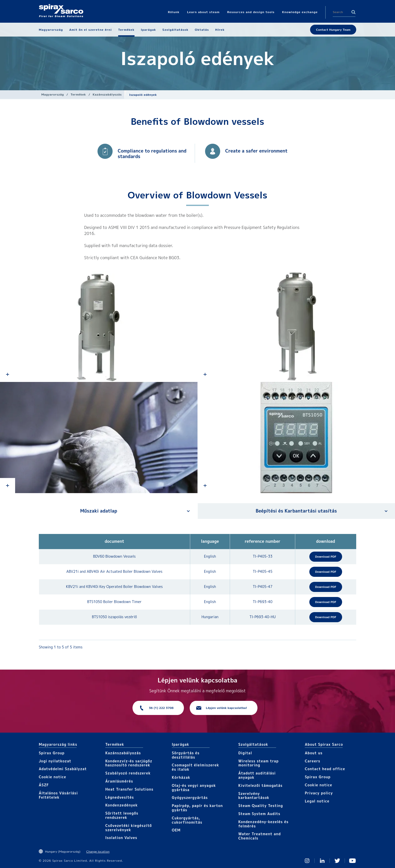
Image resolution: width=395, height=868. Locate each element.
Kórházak (181, 777)
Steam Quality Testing (261, 806)
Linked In (322, 861)
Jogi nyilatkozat (55, 761)
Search (353, 12)
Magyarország (53, 94)
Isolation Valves (121, 838)
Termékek (78, 94)
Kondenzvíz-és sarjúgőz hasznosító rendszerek (129, 763)
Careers (312, 761)
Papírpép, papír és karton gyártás (197, 808)
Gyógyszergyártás (190, 798)
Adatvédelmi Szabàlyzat (63, 769)
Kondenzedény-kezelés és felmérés (263, 824)
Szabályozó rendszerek (128, 773)
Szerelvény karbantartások (254, 796)
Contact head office (325, 769)
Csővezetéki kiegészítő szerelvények (129, 828)
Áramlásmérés (119, 781)
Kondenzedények (122, 805)
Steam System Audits (259, 814)
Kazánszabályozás (107, 94)
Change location (98, 851)
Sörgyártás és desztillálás (186, 755)
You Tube (352, 861)
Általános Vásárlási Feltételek (58, 795)
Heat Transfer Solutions (129, 789)
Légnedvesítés (120, 797)
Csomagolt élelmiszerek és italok (195, 767)
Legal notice (317, 801)
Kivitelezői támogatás (260, 785)
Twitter (337, 861)
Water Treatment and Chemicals (260, 836)
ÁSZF (44, 785)
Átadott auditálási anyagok (257, 775)
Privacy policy (319, 793)
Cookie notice (53, 777)
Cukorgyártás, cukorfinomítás (187, 820)
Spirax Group (52, 753)
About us (314, 753)
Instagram (307, 861)
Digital (245, 753)
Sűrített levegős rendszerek (122, 815)
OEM (176, 830)
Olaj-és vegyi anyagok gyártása (194, 788)
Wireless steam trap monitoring (258, 763)
